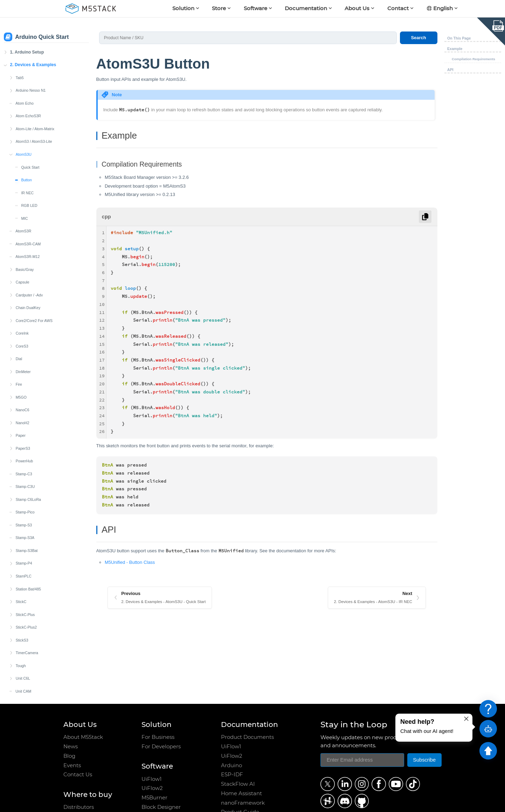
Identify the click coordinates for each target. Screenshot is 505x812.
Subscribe (424, 760)
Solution (183, 8)
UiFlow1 (151, 779)
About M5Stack (83, 737)
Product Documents (247, 737)
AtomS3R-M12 (27, 223)
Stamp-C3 (24, 441)
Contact (398, 8)
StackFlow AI (238, 784)
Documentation (306, 8)
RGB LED (29, 172)
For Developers (161, 747)
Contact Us (78, 775)
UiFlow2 (152, 788)
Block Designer (161, 807)
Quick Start (30, 134)
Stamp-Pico (25, 479)
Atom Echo (25, 70)
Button (26, 147)
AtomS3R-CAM (28, 211)
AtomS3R (23, 198)
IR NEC (27, 160)
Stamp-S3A (25, 504)
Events (72, 765)
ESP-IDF (232, 775)
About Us (357, 8)
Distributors (79, 807)
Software (255, 8)
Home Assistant (241, 793)
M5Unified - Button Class (130, 562)
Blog (69, 756)
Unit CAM (23, 658)
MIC (24, 185)
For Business (158, 737)
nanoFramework (243, 803)
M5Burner (154, 798)
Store (219, 8)
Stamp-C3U (25, 453)
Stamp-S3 (24, 492)
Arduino (231, 765)
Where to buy (88, 794)
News (71, 747)
